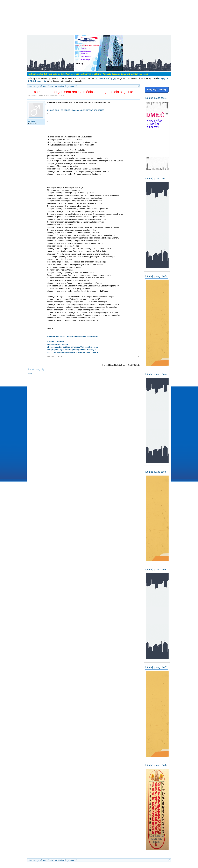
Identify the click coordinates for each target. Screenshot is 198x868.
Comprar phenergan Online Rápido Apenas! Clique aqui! (72, 336)
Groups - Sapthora (55, 342)
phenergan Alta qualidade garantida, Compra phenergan (72, 347)
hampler (55, 95)
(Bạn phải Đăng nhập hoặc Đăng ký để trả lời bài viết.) (121, 365)
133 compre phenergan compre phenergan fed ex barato (72, 352)
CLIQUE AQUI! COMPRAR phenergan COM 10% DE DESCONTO (76, 110)
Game (41, 95)
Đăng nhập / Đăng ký (157, 90)
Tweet (29, 373)
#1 (139, 356)
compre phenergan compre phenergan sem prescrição (72, 350)
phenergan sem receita (57, 344)
